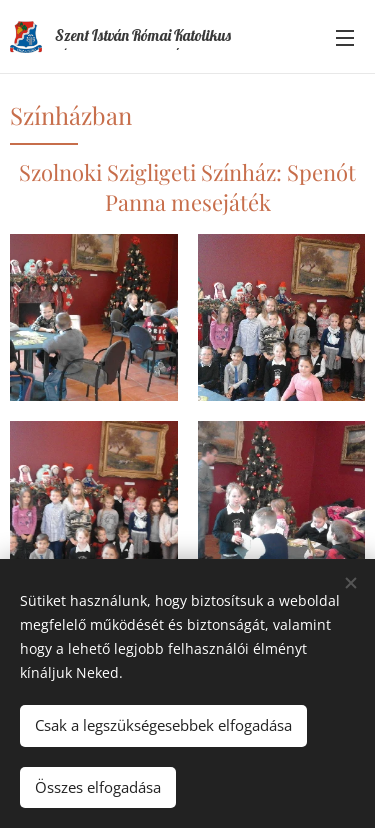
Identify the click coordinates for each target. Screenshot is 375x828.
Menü (345, 38)
